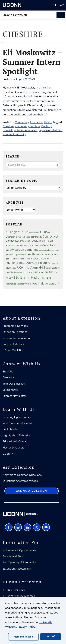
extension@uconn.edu (21, 596)
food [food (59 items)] (46, 245)
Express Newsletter (14, 396)
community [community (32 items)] (36, 237)
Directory (8, 378)
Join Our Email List (14, 384)
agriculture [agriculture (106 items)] (20, 232)
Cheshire (8, 126)
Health (48, 122)
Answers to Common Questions (22, 475)
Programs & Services (15, 326)
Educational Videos (15, 441)
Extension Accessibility (17, 569)
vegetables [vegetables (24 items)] (11, 284)
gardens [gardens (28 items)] (56, 250)
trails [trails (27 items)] (14, 268)
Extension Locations (15, 332)
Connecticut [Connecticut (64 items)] (50, 237)
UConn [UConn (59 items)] (22, 268)
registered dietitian (51, 130)
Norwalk (8, 130)
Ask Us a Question (32, 491)
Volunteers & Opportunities (19, 550)
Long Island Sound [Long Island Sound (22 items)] (22, 259)
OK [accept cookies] (51, 636)
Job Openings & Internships (20, 563)
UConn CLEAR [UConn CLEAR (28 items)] (42, 272)
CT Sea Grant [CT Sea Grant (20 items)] (47, 241)
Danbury (46, 126)
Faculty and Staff (13, 556)
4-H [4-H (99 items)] (8, 232)
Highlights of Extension (17, 435)
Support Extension (14, 344)
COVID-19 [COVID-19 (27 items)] (36, 241)
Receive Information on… (18, 338)
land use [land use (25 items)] (43, 255)
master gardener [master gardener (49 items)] (40, 259)
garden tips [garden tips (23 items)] (10, 255)
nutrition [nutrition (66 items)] (11, 263)
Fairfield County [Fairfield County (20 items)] (22, 246)
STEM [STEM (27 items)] (8, 268)
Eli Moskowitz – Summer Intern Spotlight (32, 62)
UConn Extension (15, 15)
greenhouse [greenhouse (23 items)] (21, 255)
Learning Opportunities (17, 417)
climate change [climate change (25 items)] (23, 237)
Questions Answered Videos (20, 481)
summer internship (14, 134)
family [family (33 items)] (33, 245)
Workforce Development (18, 423)
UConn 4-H (10, 454)
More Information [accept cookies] (23, 637)
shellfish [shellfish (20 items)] (55, 263)
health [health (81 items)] (31, 254)
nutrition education (26, 130)
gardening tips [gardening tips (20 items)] (45, 250)
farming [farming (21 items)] (39, 246)
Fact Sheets (10, 429)
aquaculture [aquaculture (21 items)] (34, 232)
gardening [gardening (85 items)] (32, 250)
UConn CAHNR (12, 350)
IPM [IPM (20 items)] (37, 255)
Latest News (10, 390)
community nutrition (28, 126)
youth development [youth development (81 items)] (46, 284)
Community (22, 122)
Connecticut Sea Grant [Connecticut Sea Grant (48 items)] (18, 241)
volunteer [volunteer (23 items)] (21, 284)
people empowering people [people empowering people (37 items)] (32, 263)
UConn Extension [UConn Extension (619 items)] (33, 278)
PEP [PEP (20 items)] (49, 263)
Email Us (8, 372)
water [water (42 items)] (29, 284)
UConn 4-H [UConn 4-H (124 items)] (36, 267)
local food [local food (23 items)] (10, 259)
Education (36, 122)
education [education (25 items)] (10, 245)
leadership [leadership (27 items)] (53, 255)
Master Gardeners (13, 448)
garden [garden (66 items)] (19, 250)
